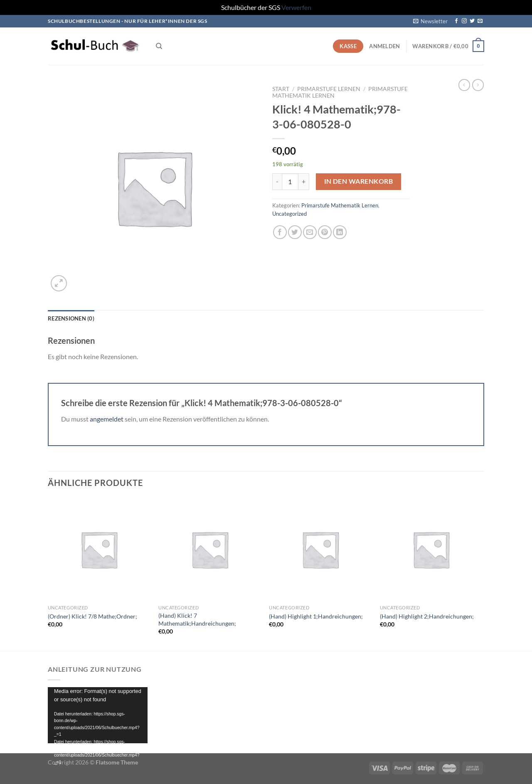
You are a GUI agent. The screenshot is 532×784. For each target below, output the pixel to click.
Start (281, 89)
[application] (98, 715)
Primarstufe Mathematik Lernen (340, 205)
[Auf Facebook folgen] (456, 21)
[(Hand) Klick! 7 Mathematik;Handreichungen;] (210, 549)
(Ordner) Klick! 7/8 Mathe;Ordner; (92, 616)
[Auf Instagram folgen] (464, 21)
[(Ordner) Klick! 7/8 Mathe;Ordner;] (99, 549)
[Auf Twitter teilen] (295, 232)
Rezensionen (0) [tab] (71, 318)
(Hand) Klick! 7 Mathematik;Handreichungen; (197, 619)
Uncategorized (289, 214)
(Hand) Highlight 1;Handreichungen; (316, 616)
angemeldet (107, 419)
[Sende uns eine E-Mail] (480, 21)
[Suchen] (159, 46)
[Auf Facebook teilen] (280, 232)
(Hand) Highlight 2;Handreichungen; (427, 616)
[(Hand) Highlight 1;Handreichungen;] (320, 549)
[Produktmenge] (290, 182)
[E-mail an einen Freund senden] (310, 232)
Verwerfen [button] (296, 7)
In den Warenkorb (358, 181)
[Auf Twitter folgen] (472, 21)
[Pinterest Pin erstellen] (325, 232)
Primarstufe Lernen (329, 89)
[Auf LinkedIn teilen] (340, 232)
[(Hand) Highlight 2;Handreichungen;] (431, 549)
